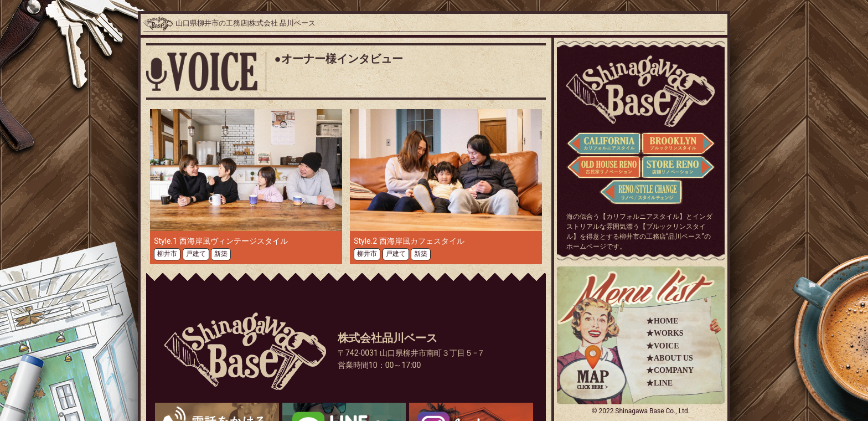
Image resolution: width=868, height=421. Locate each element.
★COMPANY (670, 370)
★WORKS (665, 333)
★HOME (662, 321)
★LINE (659, 383)
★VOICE (663, 346)
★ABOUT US (670, 358)
